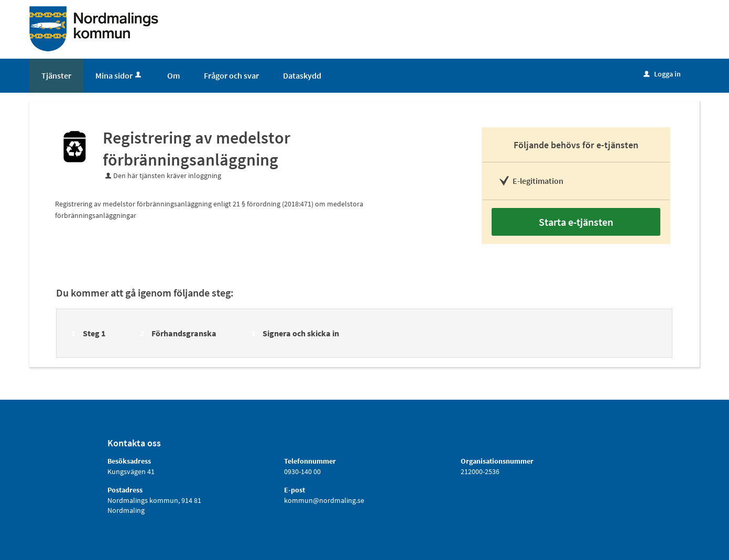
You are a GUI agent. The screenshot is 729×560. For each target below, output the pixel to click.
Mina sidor (119, 75)
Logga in (662, 74)
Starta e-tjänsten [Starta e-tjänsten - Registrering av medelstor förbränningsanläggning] (576, 222)
